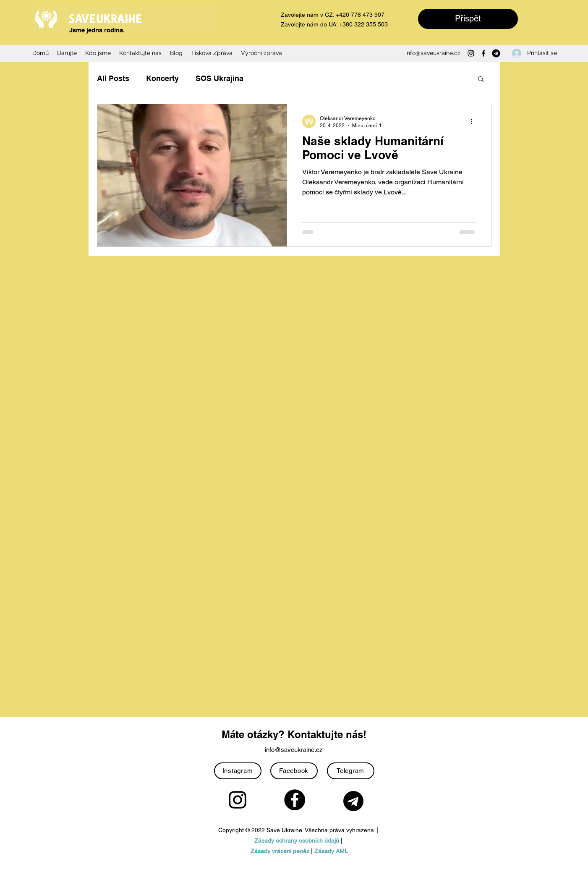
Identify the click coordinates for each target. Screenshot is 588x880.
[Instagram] (471, 53)
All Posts (113, 78)
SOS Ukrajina (220, 78)
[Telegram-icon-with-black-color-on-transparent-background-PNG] (496, 53)
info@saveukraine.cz (433, 53)
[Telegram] (351, 771)
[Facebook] (483, 53)
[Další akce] (475, 121)
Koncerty (162, 78)
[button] (481, 80)
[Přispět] (468, 19)
